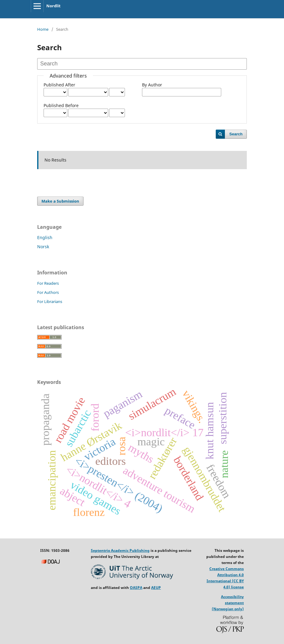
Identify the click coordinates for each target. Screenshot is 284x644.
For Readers (48, 283)
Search (236, 134)
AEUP (156, 588)
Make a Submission (60, 201)
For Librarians (50, 301)
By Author (152, 85)
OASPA (136, 588)
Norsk (43, 247)
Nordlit (53, 6)
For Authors (48, 292)
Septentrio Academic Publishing (120, 550)
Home (43, 29)
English (45, 237)
